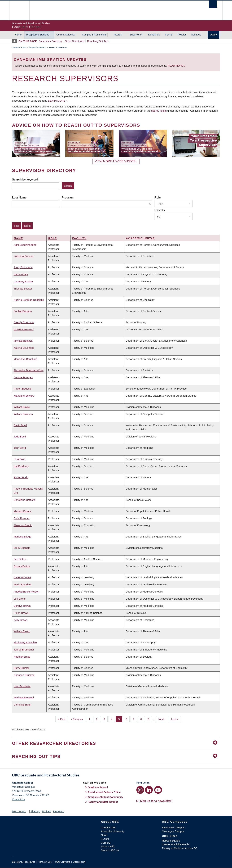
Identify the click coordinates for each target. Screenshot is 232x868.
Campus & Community (94, 35)
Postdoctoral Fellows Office (104, 792)
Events (105, 839)
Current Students (66, 35)
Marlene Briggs (22, 537)
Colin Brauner (22, 518)
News (104, 835)
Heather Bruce (22, 657)
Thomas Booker (23, 289)
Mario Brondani (23, 584)
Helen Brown (21, 613)
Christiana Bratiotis (25, 500)
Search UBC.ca (110, 850)
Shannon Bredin (23, 525)
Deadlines (154, 35)
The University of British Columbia (19, 10)
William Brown (22, 631)
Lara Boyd (20, 459)
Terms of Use (45, 862)
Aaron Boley (21, 274)
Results (160, 210)
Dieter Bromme (22, 577)
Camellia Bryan (23, 705)
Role (158, 197)
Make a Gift (108, 846)
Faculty (79, 238)
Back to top (20, 811)
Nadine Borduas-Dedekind (29, 300)
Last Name (19, 197)
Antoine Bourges (23, 377)
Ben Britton (20, 559)
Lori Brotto (20, 599)
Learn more (57, 101)
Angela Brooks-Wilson (27, 592)
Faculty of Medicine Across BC (180, 848)
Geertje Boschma (24, 322)
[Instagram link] (140, 790)
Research (58, 811)
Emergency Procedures (24, 862)
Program (68, 197)
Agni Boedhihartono (25, 245)
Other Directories (75, 41)
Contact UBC (108, 827)
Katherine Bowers (24, 396)
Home (18, 35)
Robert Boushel (23, 389)
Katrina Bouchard (24, 348)
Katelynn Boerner (24, 256)
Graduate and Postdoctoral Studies (116, 776)
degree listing (159, 111)
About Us (196, 35)
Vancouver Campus (173, 827)
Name (19, 238)
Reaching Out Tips (98, 41)
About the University (112, 831)
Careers (105, 843)
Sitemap (35, 811)
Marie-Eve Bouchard (26, 359)
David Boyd (20, 425)
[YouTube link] (158, 790)
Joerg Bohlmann (23, 267)
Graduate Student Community (106, 797)
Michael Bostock (23, 341)
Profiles (46, 811)
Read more (176, 66)
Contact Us (19, 799)
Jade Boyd (20, 437)
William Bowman (23, 414)
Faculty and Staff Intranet (103, 802)
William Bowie (22, 407)
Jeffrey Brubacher (24, 650)
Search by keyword (25, 179)
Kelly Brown (21, 620)
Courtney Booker (23, 281)
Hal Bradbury (21, 466)
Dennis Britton (22, 566)
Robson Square (171, 841)
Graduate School (19, 47)
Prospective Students (38, 35)
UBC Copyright (62, 862)
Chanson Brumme (24, 675)
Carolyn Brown (22, 606)
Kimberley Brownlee (25, 642)
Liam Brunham (22, 686)
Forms (169, 35)
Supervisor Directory (50, 41)
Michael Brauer (22, 511)
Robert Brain (21, 477)
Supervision (136, 35)
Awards (118, 35)
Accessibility (79, 862)
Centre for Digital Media (176, 844)
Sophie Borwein (23, 311)
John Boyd (20, 448)
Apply (214, 35)
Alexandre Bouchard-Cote (29, 370)
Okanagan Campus (173, 831)
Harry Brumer (21, 668)
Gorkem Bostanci (24, 329)
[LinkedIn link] (149, 790)
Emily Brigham (22, 548)
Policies (182, 35)
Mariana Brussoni (24, 697)
